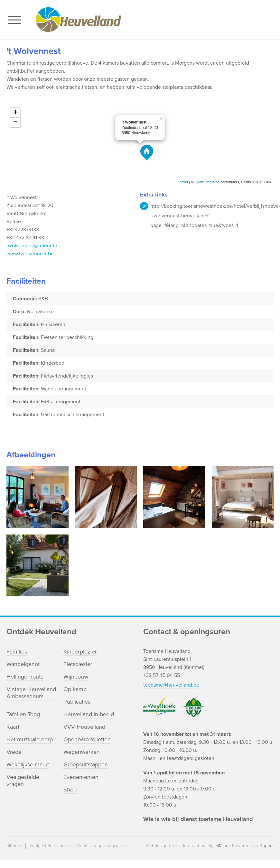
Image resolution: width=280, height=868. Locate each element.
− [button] (15, 123)
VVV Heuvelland (84, 727)
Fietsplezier (78, 664)
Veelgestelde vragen (23, 781)
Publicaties (77, 702)
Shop (70, 790)
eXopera (265, 846)
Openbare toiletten (87, 739)
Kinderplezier (80, 652)
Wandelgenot (23, 664)
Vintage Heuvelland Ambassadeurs (31, 693)
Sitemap (14, 846)
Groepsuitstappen (86, 764)
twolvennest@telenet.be (34, 246)
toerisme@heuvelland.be (171, 685)
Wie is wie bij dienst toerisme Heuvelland (198, 819)
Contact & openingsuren (101, 846)
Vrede (14, 752)
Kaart (13, 727)
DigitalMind (218, 846)
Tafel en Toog (23, 714)
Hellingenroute (25, 677)
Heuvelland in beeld (89, 714)
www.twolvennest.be (30, 254)
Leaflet (183, 182)
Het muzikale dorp (30, 739)
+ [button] (15, 113)
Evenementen (81, 777)
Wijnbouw (76, 677)
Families (17, 652)
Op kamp (75, 689)
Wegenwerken (82, 752)
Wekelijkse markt (28, 764)
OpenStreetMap (207, 182)
